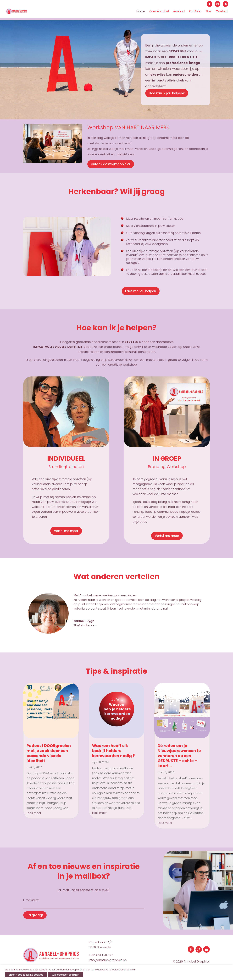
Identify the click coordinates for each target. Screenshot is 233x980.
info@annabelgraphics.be (108, 960)
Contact (222, 12)
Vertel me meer (66, 531)
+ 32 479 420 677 (101, 955)
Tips (208, 12)
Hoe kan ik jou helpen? (167, 93)
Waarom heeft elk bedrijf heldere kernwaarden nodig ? (113, 751)
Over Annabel (159, 12)
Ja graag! (35, 915)
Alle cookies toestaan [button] (66, 975)
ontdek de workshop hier (111, 164)
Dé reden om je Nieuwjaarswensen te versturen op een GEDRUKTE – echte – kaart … (179, 756)
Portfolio (195, 12)
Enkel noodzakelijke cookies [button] (26, 975)
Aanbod (179, 12)
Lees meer (34, 813)
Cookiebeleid (128, 970)
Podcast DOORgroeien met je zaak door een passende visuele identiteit (49, 753)
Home (141, 12)
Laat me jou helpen (141, 291)
